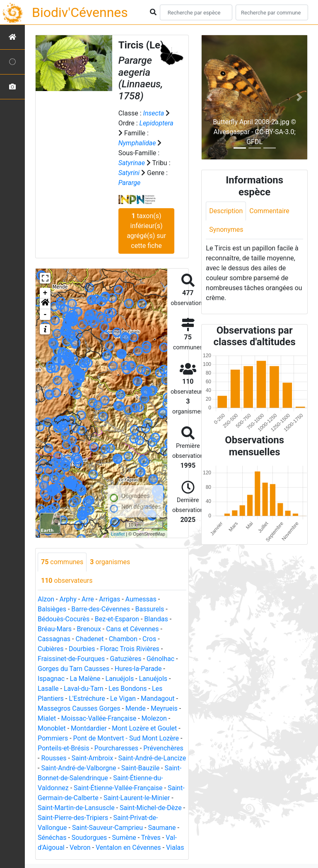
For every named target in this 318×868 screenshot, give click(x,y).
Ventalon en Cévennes (128, 848)
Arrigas (110, 599)
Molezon (154, 718)
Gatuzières (126, 659)
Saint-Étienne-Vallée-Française (118, 788)
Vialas (175, 848)
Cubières (51, 649)
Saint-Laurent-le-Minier (137, 798)
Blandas (156, 619)
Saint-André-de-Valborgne (78, 768)
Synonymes (226, 230)
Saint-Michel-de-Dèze (151, 808)
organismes (110, 562)
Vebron (80, 848)
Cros (149, 639)
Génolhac (160, 659)
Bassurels (149, 609)
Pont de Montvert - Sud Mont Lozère (126, 738)
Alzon (46, 599)
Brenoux (89, 629)
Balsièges (52, 609)
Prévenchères (163, 748)
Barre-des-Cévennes (101, 609)
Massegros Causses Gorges (79, 708)
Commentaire (269, 211)
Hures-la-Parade (138, 669)
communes (62, 562)
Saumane (162, 828)
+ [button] (45, 293)
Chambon (123, 639)
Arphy (68, 599)
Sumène (124, 838)
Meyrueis (164, 708)
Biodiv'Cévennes (80, 12)
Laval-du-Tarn (84, 689)
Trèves (151, 838)
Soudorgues (89, 838)
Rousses (54, 758)
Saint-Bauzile (140, 768)
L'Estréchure (87, 698)
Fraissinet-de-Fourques (71, 659)
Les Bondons (128, 689)
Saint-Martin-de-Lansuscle (76, 808)
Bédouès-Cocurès (64, 619)
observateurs (67, 581)
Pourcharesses (116, 748)
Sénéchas (52, 838)
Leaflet (118, 534)
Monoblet (52, 728)
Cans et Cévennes (132, 629)
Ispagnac (51, 679)
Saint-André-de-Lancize (152, 758)
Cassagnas (54, 639)
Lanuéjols (120, 679)
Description (226, 211)
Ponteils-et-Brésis (63, 748)
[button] (45, 304)
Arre (88, 599)
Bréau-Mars (55, 629)
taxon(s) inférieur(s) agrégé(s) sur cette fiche (146, 231)
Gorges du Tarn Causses (73, 669)
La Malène (85, 679)
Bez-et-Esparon (117, 619)
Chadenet (89, 639)
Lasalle (48, 689)
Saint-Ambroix (92, 758)
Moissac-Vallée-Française (99, 718)
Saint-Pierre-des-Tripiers (73, 818)
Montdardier (89, 728)
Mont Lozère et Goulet (144, 728)
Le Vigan (123, 698)
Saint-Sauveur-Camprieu (107, 828)
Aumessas (141, 599)
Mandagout (158, 698)
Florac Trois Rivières (130, 649)
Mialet (47, 718)
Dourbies (82, 649)
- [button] (45, 315)
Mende (136, 708)
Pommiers (53, 738)
